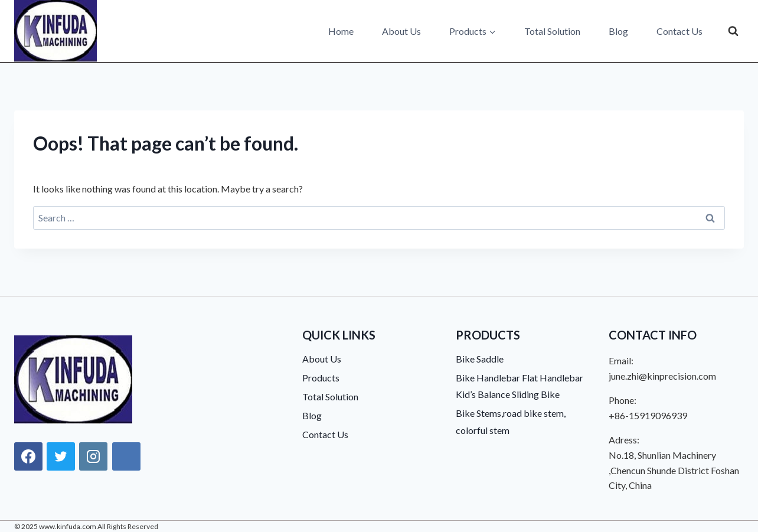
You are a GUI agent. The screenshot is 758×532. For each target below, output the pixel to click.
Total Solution (552, 31)
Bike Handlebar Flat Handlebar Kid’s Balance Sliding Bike (520, 386)
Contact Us (679, 31)
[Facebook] (28, 456)
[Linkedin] (126, 456)
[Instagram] (93, 456)
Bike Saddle (480, 359)
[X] (61, 456)
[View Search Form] (733, 31)
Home (341, 31)
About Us (401, 31)
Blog (618, 31)
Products (321, 378)
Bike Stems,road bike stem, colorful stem (511, 422)
